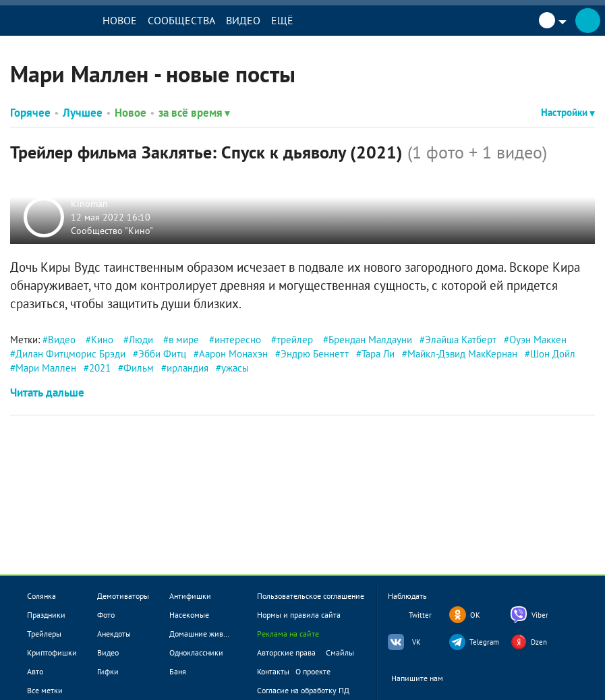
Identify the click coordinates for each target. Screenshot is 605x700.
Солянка (41, 596)
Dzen (539, 642)
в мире (184, 340)
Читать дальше (47, 392)
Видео (243, 20)
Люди (141, 340)
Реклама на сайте (288, 634)
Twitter (420, 615)
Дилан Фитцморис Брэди (70, 354)
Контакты (273, 671)
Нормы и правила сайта (299, 615)
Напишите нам (426, 679)
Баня (178, 671)
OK (475, 615)
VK (416, 642)
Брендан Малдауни (370, 340)
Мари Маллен (46, 368)
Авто (35, 671)
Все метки (45, 690)
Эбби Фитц (162, 354)
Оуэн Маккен (538, 340)
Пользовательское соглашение (311, 596)
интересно (238, 340)
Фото (106, 615)
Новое (120, 20)
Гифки (108, 671)
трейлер (295, 340)
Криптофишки (52, 652)
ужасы (235, 368)
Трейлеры (44, 634)
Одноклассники (196, 652)
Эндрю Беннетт (315, 354)
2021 (100, 368)
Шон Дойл (553, 354)
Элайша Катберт (461, 340)
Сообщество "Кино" (112, 230)
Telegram (484, 642)
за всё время (194, 113)
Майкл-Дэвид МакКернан (462, 354)
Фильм (139, 368)
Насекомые (189, 615)
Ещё (282, 20)
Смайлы (340, 652)
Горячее (30, 113)
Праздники (46, 615)
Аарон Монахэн (233, 354)
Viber (540, 615)
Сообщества (181, 20)
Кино (102, 340)
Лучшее (83, 113)
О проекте (313, 671)
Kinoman (89, 204)
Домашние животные (207, 634)
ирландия (188, 368)
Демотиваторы (123, 596)
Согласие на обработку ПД (303, 690)
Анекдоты (114, 634)
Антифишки (190, 596)
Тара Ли (378, 354)
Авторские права (286, 652)
